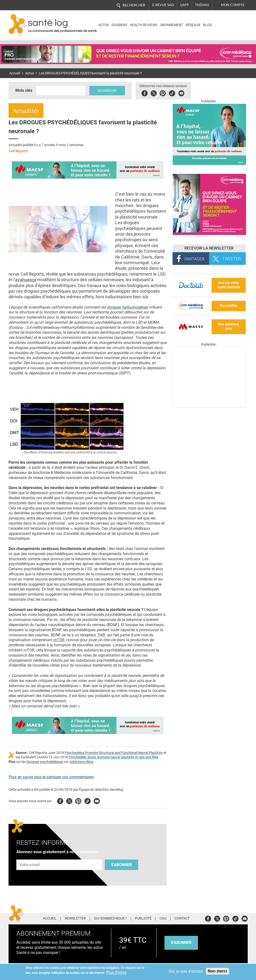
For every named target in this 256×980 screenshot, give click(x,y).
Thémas (202, 5)
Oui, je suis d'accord (186, 971)
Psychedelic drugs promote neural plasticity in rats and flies (113, 757)
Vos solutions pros (229, 327)
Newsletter (75, 919)
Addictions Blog (81, 762)
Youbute (181, 93)
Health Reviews (143, 25)
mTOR (59, 640)
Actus (104, 25)
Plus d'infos (116, 973)
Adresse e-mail (30, 857)
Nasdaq (227, 22)
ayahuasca (26, 280)
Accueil (15, 73)
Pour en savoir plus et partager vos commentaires (51, 777)
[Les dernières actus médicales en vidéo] (209, 406)
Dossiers (119, 25)
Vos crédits (229, 306)
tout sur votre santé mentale (229, 285)
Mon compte (233, 5)
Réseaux (193, 25)
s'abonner (181, 943)
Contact (182, 919)
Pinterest (163, 93)
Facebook (145, 93)
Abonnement (172, 25)
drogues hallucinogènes (127, 307)
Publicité (143, 919)
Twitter (154, 93)
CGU (163, 919)
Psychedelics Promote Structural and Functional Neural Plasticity (114, 753)
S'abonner (121, 865)
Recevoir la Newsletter (209, 248)
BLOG (208, 25)
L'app (185, 5)
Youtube (97, 800)
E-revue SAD (163, 5)
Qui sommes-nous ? (110, 919)
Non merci (217, 971)
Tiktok (172, 93)
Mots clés (24, 90)
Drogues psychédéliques (45, 762)
